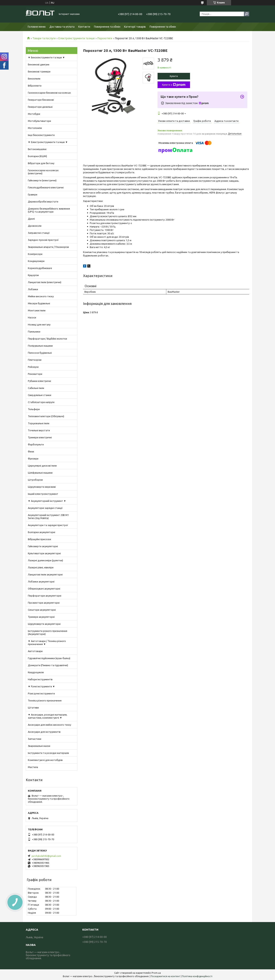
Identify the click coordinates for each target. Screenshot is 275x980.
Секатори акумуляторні (42, 610)
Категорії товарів (135, 27)
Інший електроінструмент (43, 494)
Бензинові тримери (39, 71)
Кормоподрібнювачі (40, 268)
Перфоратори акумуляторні (45, 596)
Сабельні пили (36, 388)
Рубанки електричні (39, 381)
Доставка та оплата (62, 27)
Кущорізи (33, 275)
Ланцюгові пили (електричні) (45, 282)
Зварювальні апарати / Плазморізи (48, 247)
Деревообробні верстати (43, 202)
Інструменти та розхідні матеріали (48, 753)
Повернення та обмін (107, 27)
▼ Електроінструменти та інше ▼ (48, 142)
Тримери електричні (40, 437)
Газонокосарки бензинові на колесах (49, 93)
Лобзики (33, 289)
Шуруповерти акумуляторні (44, 624)
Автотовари (35, 651)
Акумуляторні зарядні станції (45, 508)
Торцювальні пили (39, 423)
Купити (174, 76)
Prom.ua (156, 973)
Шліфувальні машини (40, 473)
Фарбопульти (36, 444)
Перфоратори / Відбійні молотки (47, 339)
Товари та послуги (44, 38)
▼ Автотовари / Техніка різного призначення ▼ (47, 643)
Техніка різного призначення (45, 700)
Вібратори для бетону (41, 163)
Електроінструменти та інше (77, 38)
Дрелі (31, 219)
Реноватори (35, 374)
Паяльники (34, 332)
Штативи (33, 708)
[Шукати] (247, 14)
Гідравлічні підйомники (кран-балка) (49, 658)
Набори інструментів (40, 679)
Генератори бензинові (41, 100)
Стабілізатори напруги (41, 402)
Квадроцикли (36, 672)
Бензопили (34, 79)
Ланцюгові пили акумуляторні (45, 574)
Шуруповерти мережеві (42, 487)
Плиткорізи (35, 360)
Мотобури (34, 114)
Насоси (32, 317)
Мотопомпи (35, 128)
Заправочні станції (39, 233)
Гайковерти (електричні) (42, 180)
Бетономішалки (37, 149)
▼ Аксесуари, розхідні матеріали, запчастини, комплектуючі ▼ (48, 716)
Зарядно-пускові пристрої (43, 240)
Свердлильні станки (40, 395)
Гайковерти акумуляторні (43, 546)
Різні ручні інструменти (41, 693)
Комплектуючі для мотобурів (45, 760)
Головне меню (37, 27)
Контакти (84, 27)
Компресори (35, 254)
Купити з (174, 85)
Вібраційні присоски (39, 539)
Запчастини (35, 739)
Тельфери (34, 409)
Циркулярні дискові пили (42, 466)
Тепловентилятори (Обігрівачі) (46, 416)
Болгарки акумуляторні (42, 532)
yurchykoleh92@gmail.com (46, 856)
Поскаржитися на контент (166, 976)
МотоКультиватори (39, 121)
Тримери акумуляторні (41, 617)
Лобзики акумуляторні (41, 582)
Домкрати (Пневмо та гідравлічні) (48, 665)
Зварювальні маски (39, 746)
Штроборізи (35, 480)
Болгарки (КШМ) (37, 156)
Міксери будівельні (39, 303)
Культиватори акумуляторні (44, 553)
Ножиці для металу (39, 325)
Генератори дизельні (40, 107)
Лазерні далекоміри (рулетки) (45, 560)
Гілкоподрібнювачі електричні (46, 187)
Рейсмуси (33, 367)
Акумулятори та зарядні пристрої (48, 525)
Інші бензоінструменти (41, 135)
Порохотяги (105, 38)
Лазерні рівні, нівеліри (41, 567)
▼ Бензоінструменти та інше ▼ (46, 57)
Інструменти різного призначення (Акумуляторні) (48, 632)
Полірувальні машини (40, 346)
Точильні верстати (39, 430)
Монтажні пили (37, 310)
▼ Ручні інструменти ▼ (41, 686)
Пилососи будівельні (40, 353)
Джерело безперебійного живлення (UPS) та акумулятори (49, 210)
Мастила (33, 767)
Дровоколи (35, 226)
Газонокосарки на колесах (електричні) (43, 172)
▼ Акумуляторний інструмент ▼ (47, 501)
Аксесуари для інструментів (44, 732)
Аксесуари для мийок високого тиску (49, 725)
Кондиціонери (36, 261)
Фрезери (33, 459)
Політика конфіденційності (197, 976)
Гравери (33, 194)
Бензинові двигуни (39, 64)
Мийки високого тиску (41, 296)
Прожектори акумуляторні (44, 603)
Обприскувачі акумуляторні (44, 589)
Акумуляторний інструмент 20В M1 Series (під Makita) (48, 517)
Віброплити (35, 86)
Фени (31, 451)
